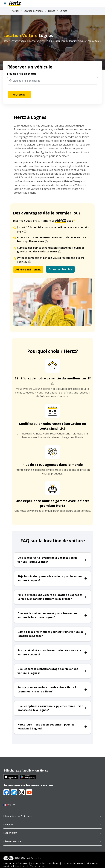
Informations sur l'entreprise (52, 816)
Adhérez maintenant (28, 270)
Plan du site (21, 866)
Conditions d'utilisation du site (45, 863)
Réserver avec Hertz (52, 841)
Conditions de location (73, 863)
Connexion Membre (60, 269)
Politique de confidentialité (15, 863)
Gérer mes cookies (38, 866)
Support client (52, 833)
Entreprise (52, 824)
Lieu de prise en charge (22, 74)
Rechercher (20, 95)
